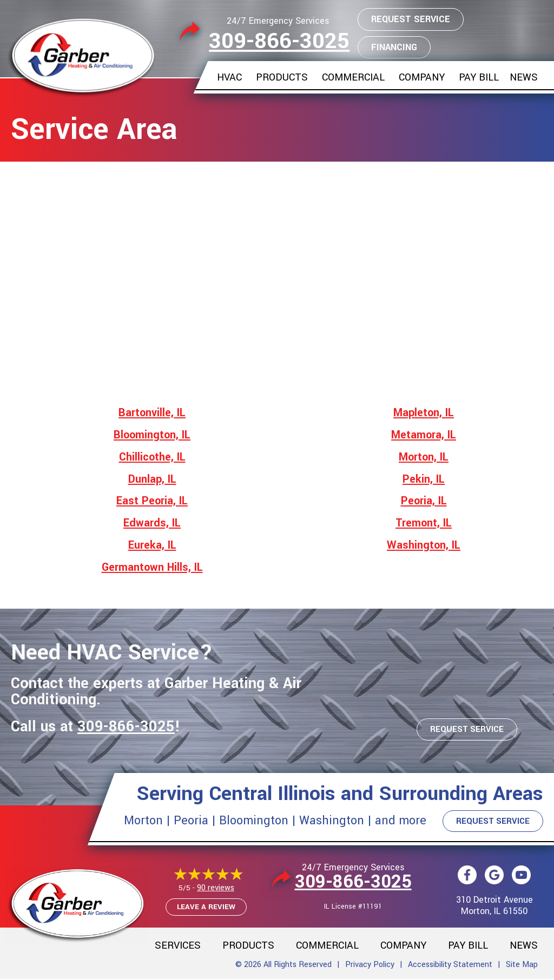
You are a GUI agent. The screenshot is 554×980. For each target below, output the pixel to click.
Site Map (522, 965)
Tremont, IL (424, 523)
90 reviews (216, 888)
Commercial (353, 77)
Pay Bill (479, 77)
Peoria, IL (424, 501)
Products (282, 77)
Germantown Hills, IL (152, 567)
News (524, 77)
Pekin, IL (424, 479)
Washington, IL (424, 545)
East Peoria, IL (152, 501)
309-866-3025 (279, 41)
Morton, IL (424, 457)
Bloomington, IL (152, 435)
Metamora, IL (424, 435)
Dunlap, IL (152, 479)
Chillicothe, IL (152, 457)
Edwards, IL (152, 523)
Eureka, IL (152, 545)
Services (178, 946)
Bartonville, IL (152, 413)
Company (422, 77)
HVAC (229, 77)
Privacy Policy (370, 965)
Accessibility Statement (450, 965)
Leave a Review (206, 907)
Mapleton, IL (424, 413)
